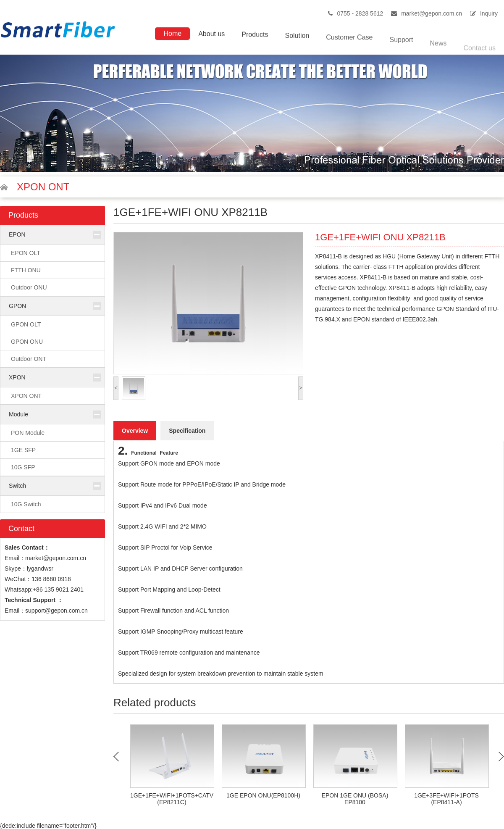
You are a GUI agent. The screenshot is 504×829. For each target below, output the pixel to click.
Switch (17, 486)
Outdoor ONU (29, 287)
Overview (135, 431)
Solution (297, 38)
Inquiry (489, 13)
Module (18, 414)
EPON (17, 234)
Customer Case (349, 41)
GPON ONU (27, 342)
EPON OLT (26, 253)
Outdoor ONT (29, 359)
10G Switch (26, 504)
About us (211, 35)
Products (255, 36)
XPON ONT (26, 396)
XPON (17, 377)
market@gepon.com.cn (432, 13)
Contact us (480, 55)
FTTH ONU (26, 270)
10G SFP (23, 467)
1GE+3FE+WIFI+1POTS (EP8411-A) (446, 799)
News (438, 51)
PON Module (28, 433)
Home (172, 34)
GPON (17, 306)
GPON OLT (26, 324)
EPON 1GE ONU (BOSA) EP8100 (355, 799)
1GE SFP (23, 450)
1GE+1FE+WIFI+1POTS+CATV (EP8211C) (172, 799)
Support (401, 46)
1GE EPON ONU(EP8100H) (263, 795)
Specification (187, 431)
